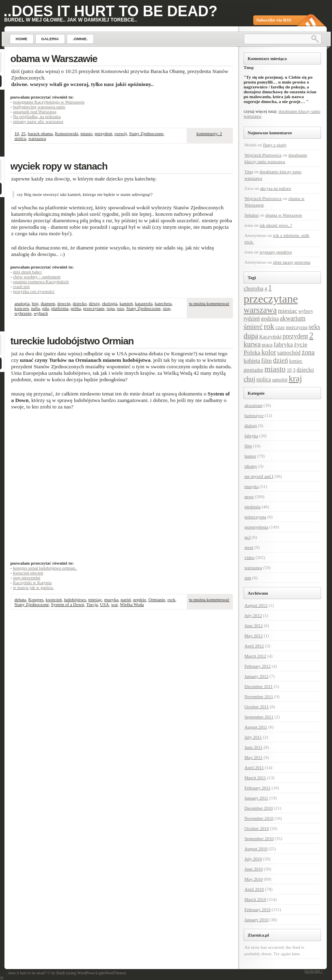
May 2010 (253, 879)
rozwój (121, 133)
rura (121, 308)
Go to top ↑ (314, 971)
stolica (20, 138)
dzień (280, 360)
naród (126, 600)
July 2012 (253, 615)
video (249, 557)
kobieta (252, 361)
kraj (295, 378)
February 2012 (257, 666)
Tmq (249, 172)
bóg (35, 303)
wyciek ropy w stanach (59, 166)
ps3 (247, 537)
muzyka (111, 600)
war (114, 604)
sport (249, 547)
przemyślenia (256, 527)
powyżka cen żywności (34, 291)
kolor (269, 352)
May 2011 (253, 757)
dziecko (80, 303)
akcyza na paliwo (276, 188)
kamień (126, 303)
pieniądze (253, 370)
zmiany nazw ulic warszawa (38, 121)
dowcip (64, 303)
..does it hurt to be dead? (111, 11)
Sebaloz (251, 215)
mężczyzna (296, 327)
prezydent (103, 133)
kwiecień (54, 600)
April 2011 (254, 767)
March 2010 (255, 899)
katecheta (163, 303)
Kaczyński (271, 336)
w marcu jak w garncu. (33, 587)
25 (23, 133)
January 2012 (256, 676)
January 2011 (256, 798)
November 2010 (259, 818)
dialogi (251, 426)
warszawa (37, 138)
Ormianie (157, 600)
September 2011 (259, 717)
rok (269, 326)
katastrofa (143, 303)
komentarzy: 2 (209, 133)
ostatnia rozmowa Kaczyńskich (41, 282)
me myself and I (259, 476)
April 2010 (254, 889)
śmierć (253, 327)
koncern (22, 308)
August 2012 (256, 605)
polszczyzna (255, 517)
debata (20, 600)
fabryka (283, 344)
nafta (35, 308)
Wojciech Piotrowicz (263, 155)
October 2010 (257, 828)
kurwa (252, 344)
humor (250, 456)
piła (46, 308)
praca (267, 345)
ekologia (110, 303)
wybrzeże (23, 313)
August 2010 (256, 849)
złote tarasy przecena (292, 262)
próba (76, 308)
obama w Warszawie (54, 59)
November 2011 (259, 696)
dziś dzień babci (27, 272)
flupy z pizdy (275, 145)
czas (280, 327)
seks (314, 327)
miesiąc (95, 600)
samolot (280, 380)
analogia (22, 303)
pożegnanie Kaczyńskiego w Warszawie (49, 102)
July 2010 (253, 859)
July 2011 (253, 737)
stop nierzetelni (27, 578)
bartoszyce (254, 415)
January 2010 (256, 920)
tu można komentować (209, 303)
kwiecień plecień (28, 573)
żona (308, 352)
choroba (253, 288)
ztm (248, 578)
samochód (289, 352)
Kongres (36, 600)
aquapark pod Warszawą (35, 112)
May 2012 (253, 636)
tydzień (252, 319)
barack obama (40, 133)
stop (166, 308)
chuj (249, 379)
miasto (86, 133)
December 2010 (259, 808)
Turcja (92, 604)
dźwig (94, 303)
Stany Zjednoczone (146, 133)
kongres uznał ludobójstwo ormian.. (45, 568)
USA (104, 604)
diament (48, 303)
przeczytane (94, 308)
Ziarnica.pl (258, 935)
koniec (296, 361)
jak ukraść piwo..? (276, 225)
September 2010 (259, 838)
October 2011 (257, 707)
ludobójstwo (75, 600)
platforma (60, 308)
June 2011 (253, 747)
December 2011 (259, 686)
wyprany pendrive (276, 252)
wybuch (41, 313)
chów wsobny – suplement (37, 277)
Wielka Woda (132, 604)
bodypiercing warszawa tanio (39, 107)
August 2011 (256, 727)
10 (17, 133)
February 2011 (257, 788)
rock (172, 600)
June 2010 (253, 869)
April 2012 (254, 646)
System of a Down (68, 604)
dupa (251, 336)
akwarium (293, 318)
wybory (306, 311)
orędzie (140, 600)
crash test (21, 286)
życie (301, 344)
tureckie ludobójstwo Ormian (72, 341)
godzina (270, 319)
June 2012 (253, 625)
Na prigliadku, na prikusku (37, 116)
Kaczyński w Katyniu (32, 582)
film (267, 360)
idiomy (251, 466)
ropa (111, 308)
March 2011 (255, 778)
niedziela (252, 507)
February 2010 (257, 909)
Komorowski (66, 133)
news (249, 496)
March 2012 (255, 656)
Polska (252, 352)
